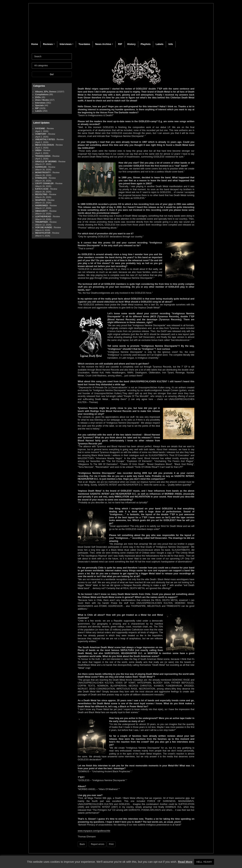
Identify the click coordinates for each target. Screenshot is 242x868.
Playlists (146, 44)
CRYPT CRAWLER (44, 183)
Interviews (66, 44)
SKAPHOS (40, 200)
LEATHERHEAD (43, 216)
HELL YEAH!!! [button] (204, 862)
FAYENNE (40, 128)
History (131, 44)
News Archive (103, 44)
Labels (159, 44)
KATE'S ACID (42, 189)
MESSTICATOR (43, 233)
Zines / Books (42, 100)
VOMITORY (41, 134)
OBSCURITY (41, 211)
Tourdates (84, 44)
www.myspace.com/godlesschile (94, 831)
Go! (52, 74)
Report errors (98, 844)
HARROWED (41, 205)
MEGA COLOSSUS (45, 145)
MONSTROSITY (43, 172)
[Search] (52, 56)
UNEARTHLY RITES (45, 139)
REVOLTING (41, 194)
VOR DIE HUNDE (44, 227)
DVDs (38, 97)
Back (82, 844)
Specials (39, 105)
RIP (120, 44)
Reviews (48, 44)
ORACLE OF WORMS (46, 161)
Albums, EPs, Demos (46, 92)
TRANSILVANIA (43, 156)
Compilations (42, 94)
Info (171, 44)
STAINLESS (41, 178)
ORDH (38, 150)
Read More (185, 862)
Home (35, 44)
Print (111, 844)
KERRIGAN (41, 167)
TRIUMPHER (41, 222)
